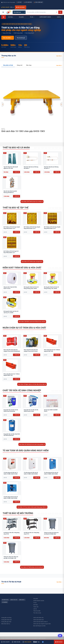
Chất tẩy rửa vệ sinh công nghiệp (22, 390)
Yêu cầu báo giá (21, 38)
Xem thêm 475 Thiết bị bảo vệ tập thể (32, 262)
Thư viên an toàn (37, 613)
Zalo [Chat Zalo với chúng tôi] (12, 7)
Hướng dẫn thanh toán (6, 620)
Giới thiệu (35, 605)
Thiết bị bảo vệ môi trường (18, 513)
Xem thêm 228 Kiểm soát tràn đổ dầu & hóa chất (32, 322)
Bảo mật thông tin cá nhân (39, 626)
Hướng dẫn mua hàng (6, 618)
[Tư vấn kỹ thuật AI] (60, 636)
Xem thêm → (60, 582)
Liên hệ (35, 609)
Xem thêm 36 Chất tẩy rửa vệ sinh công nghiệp (32, 444)
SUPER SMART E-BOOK (39, 601)
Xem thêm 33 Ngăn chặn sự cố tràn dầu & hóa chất (32, 384)
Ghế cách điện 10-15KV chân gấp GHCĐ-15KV (23, 131)
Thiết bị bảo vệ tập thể (16, 208)
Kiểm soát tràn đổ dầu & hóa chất (22, 268)
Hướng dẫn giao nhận (6, 622)
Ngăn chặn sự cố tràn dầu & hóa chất (24, 328)
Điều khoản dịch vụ (6, 624)
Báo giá (16, 172)
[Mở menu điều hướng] (3, 12)
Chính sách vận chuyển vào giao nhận (42, 624)
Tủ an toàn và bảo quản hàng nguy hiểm (26, 450)
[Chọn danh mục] (19, 12)
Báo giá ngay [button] (20, 7)
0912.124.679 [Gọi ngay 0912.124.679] (5, 7)
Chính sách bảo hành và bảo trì (40, 622)
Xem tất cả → (59, 56)
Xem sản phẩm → (8, 38)
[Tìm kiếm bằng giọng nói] (57, 12)
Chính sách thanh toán (38, 620)
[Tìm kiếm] (60, 12)
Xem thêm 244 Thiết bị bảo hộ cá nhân (32, 202)
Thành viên (36, 607)
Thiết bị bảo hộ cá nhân (16, 148)
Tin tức (35, 603)
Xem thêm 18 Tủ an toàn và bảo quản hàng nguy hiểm (32, 507)
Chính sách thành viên (38, 618)
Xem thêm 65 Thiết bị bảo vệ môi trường (32, 567)
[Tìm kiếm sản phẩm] (40, 12)
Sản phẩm (36, 599)
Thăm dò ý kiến (37, 611)
